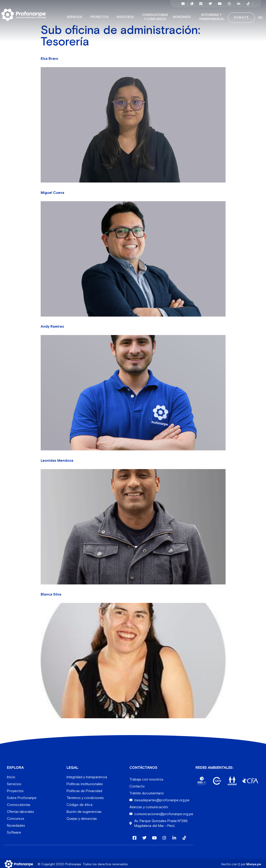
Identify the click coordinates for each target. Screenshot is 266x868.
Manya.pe (254, 862)
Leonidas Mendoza (57, 458)
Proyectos (97, 15)
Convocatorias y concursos (153, 15)
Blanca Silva (51, 592)
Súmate (238, 15)
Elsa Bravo (49, 56)
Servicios (72, 15)
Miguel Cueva (52, 190)
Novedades (180, 15)
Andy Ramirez (52, 324)
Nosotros (123, 15)
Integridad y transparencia (209, 15)
